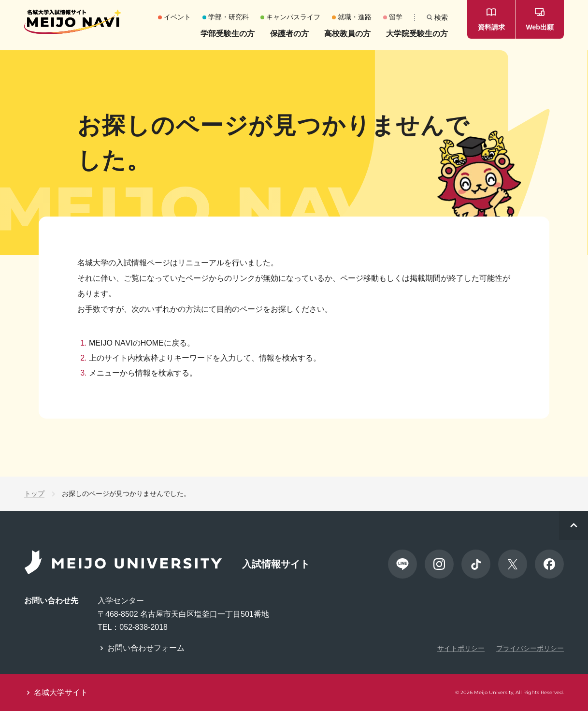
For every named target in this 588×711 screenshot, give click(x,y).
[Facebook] (549, 564)
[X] (513, 564)
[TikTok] (476, 564)
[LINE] (402, 564)
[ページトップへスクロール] (574, 525)
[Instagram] (439, 564)
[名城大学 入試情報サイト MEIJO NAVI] (72, 22)
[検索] (437, 17)
